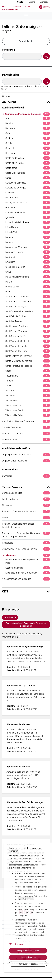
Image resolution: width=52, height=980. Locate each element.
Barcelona (28, 128)
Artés (28, 118)
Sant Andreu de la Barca (28, 297)
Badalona (28, 123)
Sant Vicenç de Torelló (28, 346)
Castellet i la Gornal (28, 163)
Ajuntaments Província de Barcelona (27, 114)
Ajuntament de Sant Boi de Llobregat (25, 802)
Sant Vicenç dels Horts (28, 351)
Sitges (28, 371)
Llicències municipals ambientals (28, 573)
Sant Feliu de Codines (28, 316)
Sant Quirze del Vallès (28, 336)
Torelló (28, 386)
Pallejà (28, 282)
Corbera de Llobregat (28, 188)
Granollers (28, 208)
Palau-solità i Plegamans (28, 277)
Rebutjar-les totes (28, 957)
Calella (28, 143)
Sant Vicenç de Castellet (28, 341)
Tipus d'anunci (26, 487)
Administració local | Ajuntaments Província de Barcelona (26, 624)
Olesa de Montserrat (28, 267)
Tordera (28, 381)
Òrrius (28, 272)
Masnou (28, 242)
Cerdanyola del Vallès (28, 183)
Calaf (28, 133)
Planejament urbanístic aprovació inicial (28, 561)
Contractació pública (26, 493)
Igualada (28, 217)
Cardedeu (28, 153)
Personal (26, 518)
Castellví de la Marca (28, 173)
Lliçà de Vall (28, 232)
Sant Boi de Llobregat (28, 306)
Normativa (26, 505)
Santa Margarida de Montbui (28, 361)
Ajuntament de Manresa (18, 724)
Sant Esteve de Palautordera (28, 311)
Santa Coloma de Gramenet (28, 356)
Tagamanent (28, 376)
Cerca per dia (9, 50)
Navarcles (28, 262)
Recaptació (26, 543)
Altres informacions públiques (26, 579)
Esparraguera (28, 198)
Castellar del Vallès (28, 158)
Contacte (44, 2)
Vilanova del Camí (28, 410)
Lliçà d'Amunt (28, 227)
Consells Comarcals (26, 427)
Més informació (16, 944)
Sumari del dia (26, 41)
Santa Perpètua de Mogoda (28, 366)
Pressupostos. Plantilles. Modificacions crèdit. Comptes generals (26, 535)
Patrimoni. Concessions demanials (26, 511)
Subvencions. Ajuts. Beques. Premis (26, 549)
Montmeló (28, 257)
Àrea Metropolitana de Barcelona (26, 421)
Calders (28, 138)
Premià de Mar (28, 287)
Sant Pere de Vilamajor (28, 331)
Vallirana (28, 391)
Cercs (28, 178)
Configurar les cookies (28, 964)
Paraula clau (11, 75)
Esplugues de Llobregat (28, 203)
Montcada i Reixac (28, 252)
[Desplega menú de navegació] (26, 16)
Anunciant (26, 102)
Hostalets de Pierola (28, 212)
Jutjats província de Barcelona (26, 455)
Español (32, 2)
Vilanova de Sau (28, 405)
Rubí (28, 292)
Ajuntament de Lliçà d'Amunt (21, 685)
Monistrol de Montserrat (28, 247)
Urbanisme (27, 555)
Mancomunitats (26, 440)
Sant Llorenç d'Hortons (28, 326)
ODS (26, 591)
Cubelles (28, 193)
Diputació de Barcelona (26, 434)
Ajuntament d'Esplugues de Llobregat (25, 647)
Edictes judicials (26, 499)
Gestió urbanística (28, 568)
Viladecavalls (28, 401)
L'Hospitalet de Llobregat (28, 222)
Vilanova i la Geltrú (28, 415)
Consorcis (26, 476)
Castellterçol (28, 168)
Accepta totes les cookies (28, 951)
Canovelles (28, 148)
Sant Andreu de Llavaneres (28, 302)
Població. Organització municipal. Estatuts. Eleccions (26, 525)
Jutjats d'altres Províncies (26, 461)
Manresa (28, 237)
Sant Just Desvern (28, 321)
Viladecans (28, 396)
